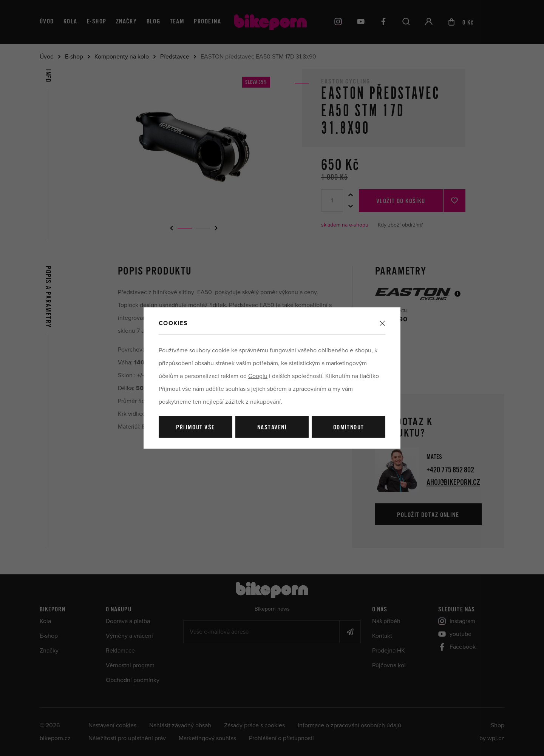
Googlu (258, 376)
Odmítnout (349, 428)
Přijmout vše (195, 428)
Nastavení (272, 428)
